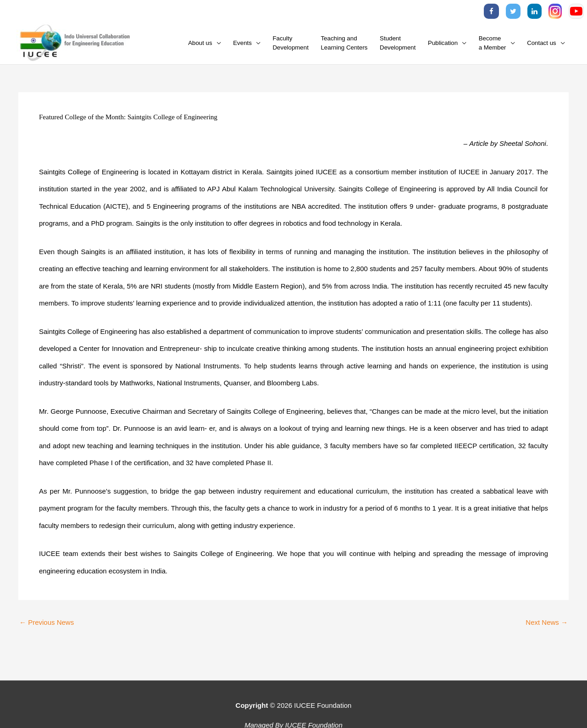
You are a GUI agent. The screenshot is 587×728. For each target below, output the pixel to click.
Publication (443, 43)
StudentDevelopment (398, 43)
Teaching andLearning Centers (344, 43)
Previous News (47, 622)
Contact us (542, 43)
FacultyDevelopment (291, 43)
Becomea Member (493, 43)
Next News (547, 622)
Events (242, 43)
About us (200, 43)
